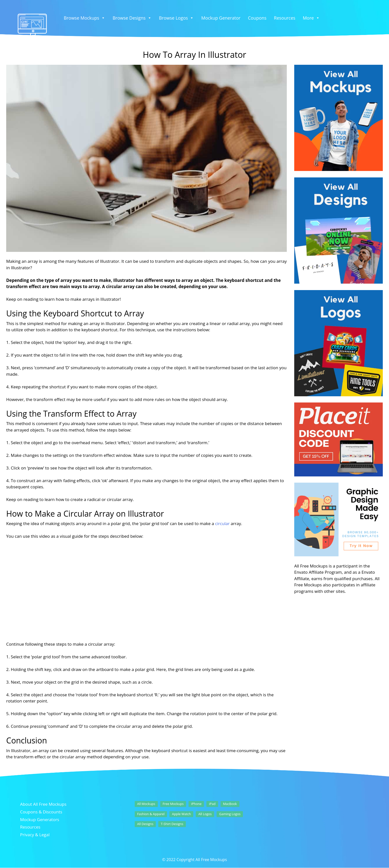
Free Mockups (173, 804)
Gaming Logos (230, 814)
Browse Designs (132, 18)
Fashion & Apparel (151, 814)
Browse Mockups (84, 18)
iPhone (196, 804)
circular (222, 523)
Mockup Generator (221, 18)
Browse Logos (177, 18)
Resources (285, 18)
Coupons (257, 18)
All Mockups (146, 804)
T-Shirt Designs (172, 824)
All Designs (145, 824)
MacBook (230, 804)
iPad (212, 804)
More (311, 18)
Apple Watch (181, 814)
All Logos (205, 814)
